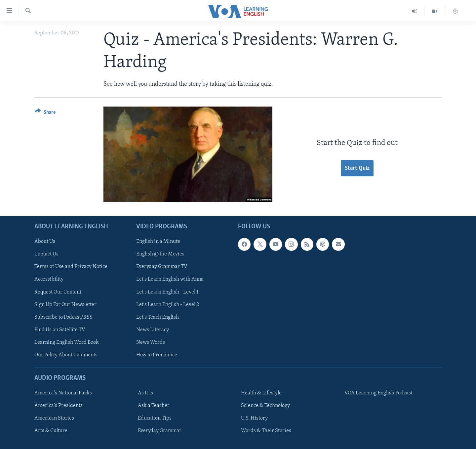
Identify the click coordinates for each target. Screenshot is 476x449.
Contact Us (46, 254)
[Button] (45, 113)
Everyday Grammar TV (162, 267)
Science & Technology (265, 406)
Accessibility (49, 279)
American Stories (54, 418)
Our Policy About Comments (66, 355)
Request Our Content (58, 292)
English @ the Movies (160, 254)
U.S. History (254, 418)
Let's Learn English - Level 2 (168, 304)
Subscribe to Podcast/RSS (63, 317)
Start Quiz (357, 168)
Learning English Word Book (67, 342)
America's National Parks (63, 393)
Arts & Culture (51, 431)
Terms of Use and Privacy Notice (71, 267)
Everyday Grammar (160, 431)
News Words (151, 342)
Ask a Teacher (154, 406)
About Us (45, 242)
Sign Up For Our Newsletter (65, 304)
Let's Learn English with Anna (170, 279)
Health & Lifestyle (261, 393)
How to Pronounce (157, 355)
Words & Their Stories (266, 431)
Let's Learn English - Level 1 (167, 292)
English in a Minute (158, 242)
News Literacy (153, 330)
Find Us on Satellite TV (60, 330)
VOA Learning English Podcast (378, 393)
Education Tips (155, 418)
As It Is (145, 393)
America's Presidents (59, 406)
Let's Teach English (158, 317)
